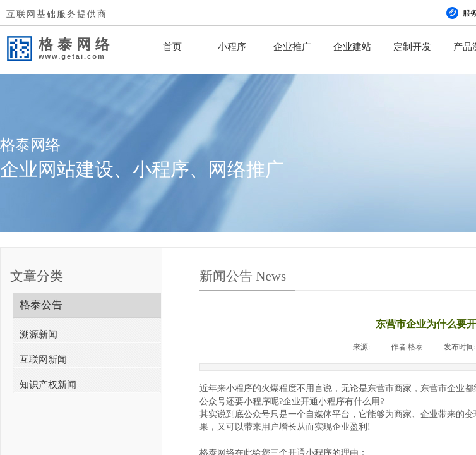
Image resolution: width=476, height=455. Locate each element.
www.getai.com (72, 56)
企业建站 (352, 47)
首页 (172, 47)
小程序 (232, 47)
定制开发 (412, 47)
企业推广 (292, 47)
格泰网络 (76, 44)
